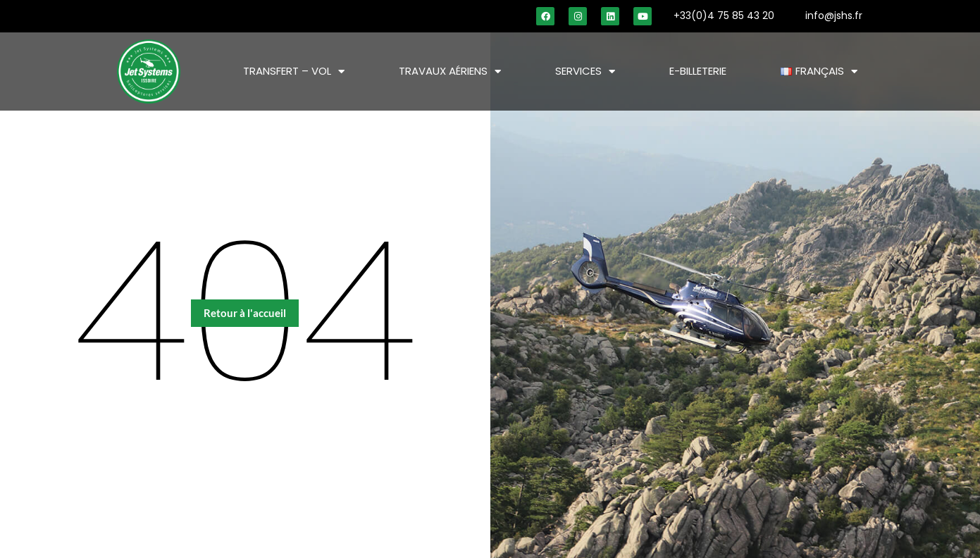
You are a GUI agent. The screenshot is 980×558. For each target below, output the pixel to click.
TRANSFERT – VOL (294, 72)
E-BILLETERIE (698, 71)
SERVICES (585, 72)
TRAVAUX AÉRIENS (450, 72)
